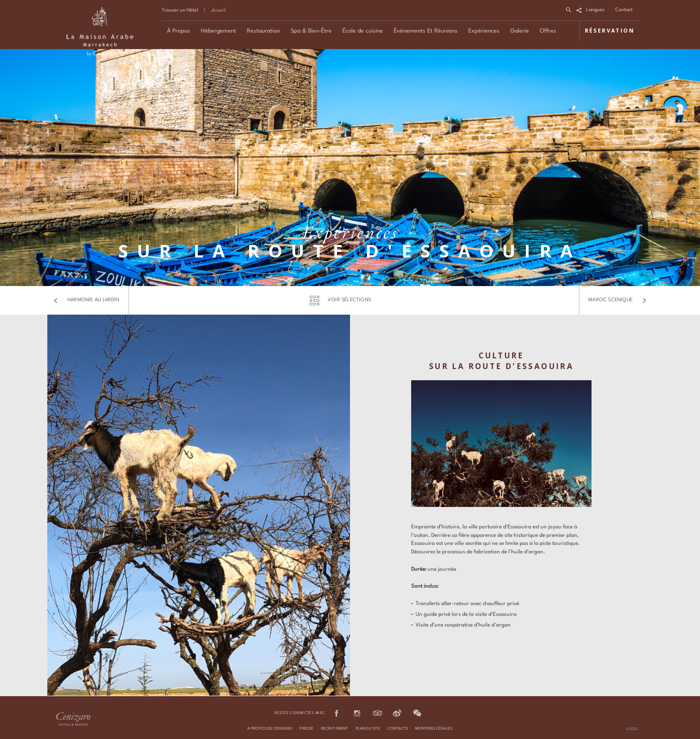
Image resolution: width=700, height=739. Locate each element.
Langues (595, 10)
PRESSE (306, 729)
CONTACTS (398, 729)
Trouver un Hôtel (180, 10)
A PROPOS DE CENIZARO (270, 729)
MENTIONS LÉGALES (434, 729)
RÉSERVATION (610, 31)
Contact (624, 10)
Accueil (218, 10)
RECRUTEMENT (335, 729)
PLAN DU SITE (368, 729)
